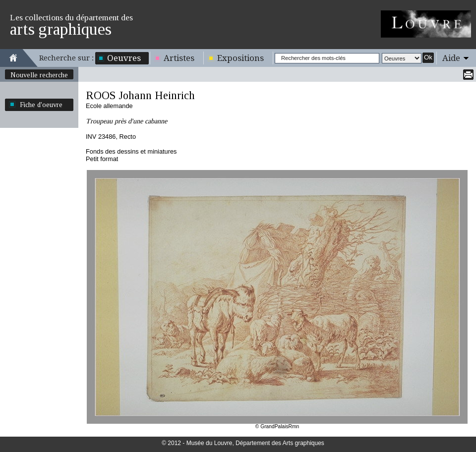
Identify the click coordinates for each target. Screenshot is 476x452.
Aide (451, 58)
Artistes (179, 58)
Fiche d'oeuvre (41, 105)
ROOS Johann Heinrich (140, 95)
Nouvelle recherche (39, 75)
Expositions (240, 58)
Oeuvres (124, 58)
